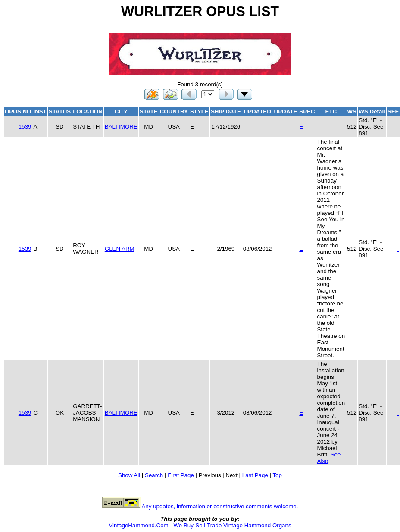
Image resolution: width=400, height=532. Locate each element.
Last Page (255, 475)
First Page (181, 475)
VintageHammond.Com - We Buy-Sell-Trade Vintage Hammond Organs (200, 525)
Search (154, 475)
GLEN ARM (120, 249)
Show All (129, 475)
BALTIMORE (121, 127)
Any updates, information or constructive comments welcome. (200, 506)
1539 (25, 127)
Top (277, 475)
